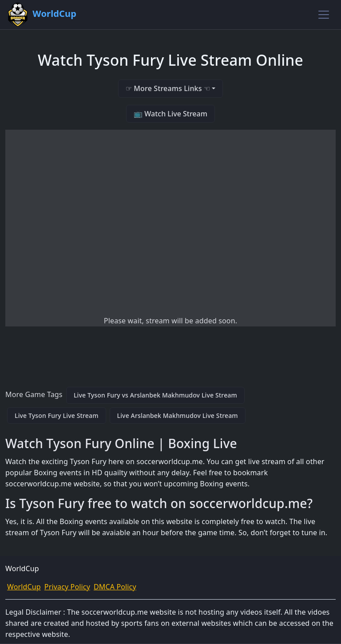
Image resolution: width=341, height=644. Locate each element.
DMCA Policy (115, 587)
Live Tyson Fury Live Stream (57, 415)
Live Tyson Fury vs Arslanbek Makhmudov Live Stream (155, 395)
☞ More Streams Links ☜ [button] (168, 88)
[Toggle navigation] (324, 15)
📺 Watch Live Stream (170, 114)
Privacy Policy (67, 587)
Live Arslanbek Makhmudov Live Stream (178, 415)
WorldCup (24, 587)
